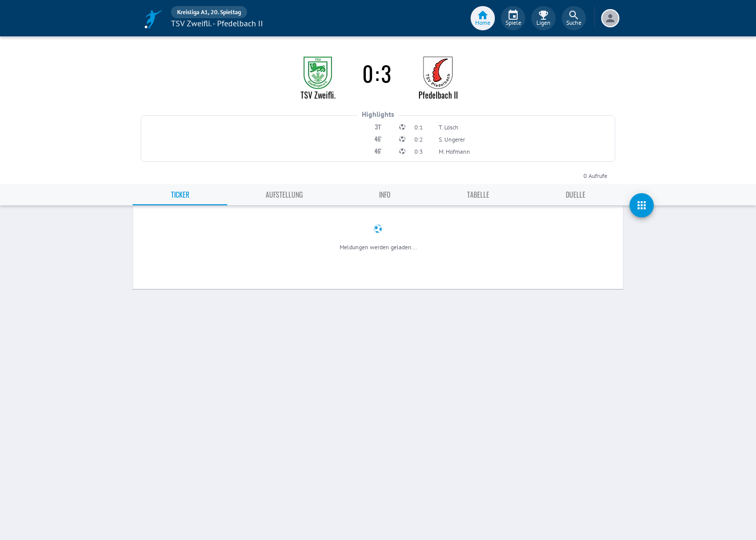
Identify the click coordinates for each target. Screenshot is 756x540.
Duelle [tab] (576, 194)
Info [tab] (385, 194)
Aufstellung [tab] (284, 194)
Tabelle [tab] (478, 194)
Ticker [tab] (180, 194)
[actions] (642, 205)
